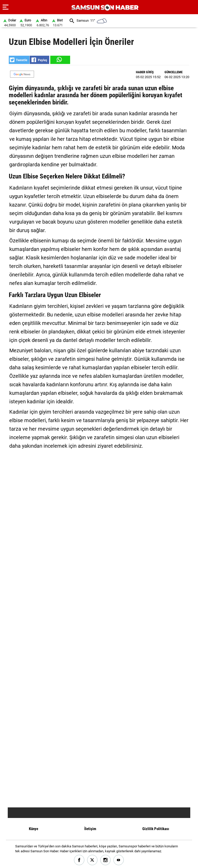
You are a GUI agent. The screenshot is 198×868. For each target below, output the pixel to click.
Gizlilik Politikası (156, 829)
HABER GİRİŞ (145, 72)
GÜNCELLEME (174, 72)
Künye (34, 829)
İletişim (90, 829)
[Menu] (6, 7)
